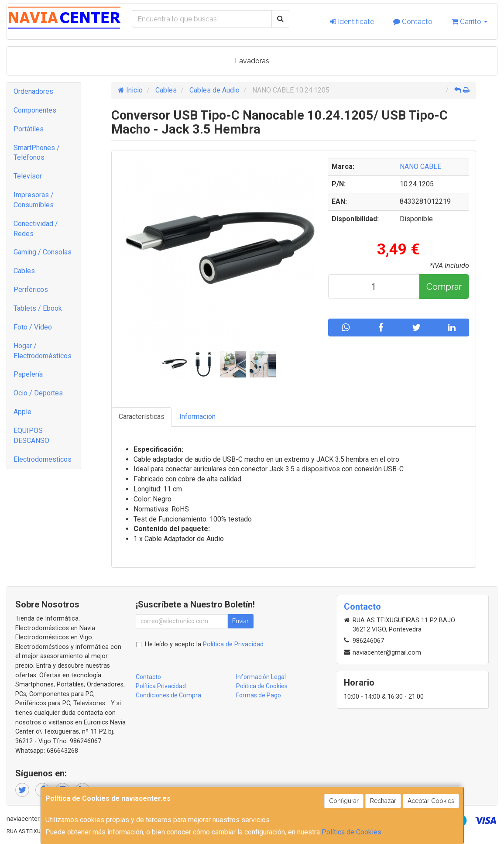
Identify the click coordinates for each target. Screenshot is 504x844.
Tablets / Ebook (38, 308)
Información (197, 417)
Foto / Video (33, 327)
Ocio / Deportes (38, 393)
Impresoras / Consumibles (34, 200)
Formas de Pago (259, 695)
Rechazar (383, 801)
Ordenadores (33, 91)
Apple (22, 412)
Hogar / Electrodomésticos (43, 351)
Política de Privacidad (233, 644)
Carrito (470, 22)
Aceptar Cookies (431, 801)
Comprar (444, 287)
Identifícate (352, 22)
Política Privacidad (161, 686)
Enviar (240, 621)
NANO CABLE (420, 166)
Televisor (28, 176)
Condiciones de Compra (168, 695)
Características (142, 417)
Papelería (28, 374)
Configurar (344, 801)
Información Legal (261, 677)
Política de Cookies (351, 832)
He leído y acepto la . (205, 644)
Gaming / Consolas (43, 252)
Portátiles (29, 129)
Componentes (35, 110)
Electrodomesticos (43, 459)
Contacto (413, 22)
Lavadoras (252, 61)
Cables (24, 271)
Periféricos (31, 290)
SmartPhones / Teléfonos (37, 153)
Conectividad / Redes (36, 229)
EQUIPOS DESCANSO (31, 436)
